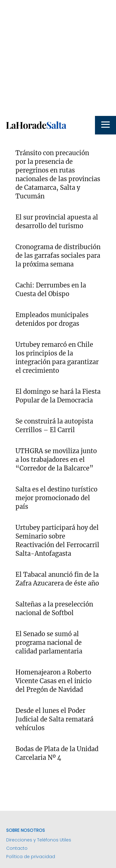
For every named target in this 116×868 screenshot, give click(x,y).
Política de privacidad (31, 857)
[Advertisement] (58, 58)
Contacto (17, 848)
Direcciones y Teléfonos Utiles (39, 840)
